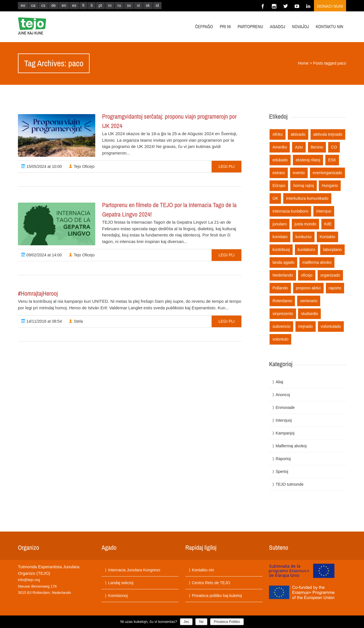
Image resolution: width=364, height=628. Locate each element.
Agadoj (278, 26)
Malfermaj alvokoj (291, 446)
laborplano (332, 250)
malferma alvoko (317, 262)
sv (129, 5)
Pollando (280, 288)
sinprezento (283, 314)
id (157, 5)
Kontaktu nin (329, 26)
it (92, 5)
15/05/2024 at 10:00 (42, 166)
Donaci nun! (330, 6)
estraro (279, 173)
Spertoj (282, 471)
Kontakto (327, 237)
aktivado (298, 134)
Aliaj (279, 382)
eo (23, 5)
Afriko (278, 134)
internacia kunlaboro (290, 211)
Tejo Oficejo (81, 166)
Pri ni (225, 26)
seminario (309, 301)
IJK (275, 198)
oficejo (307, 275)
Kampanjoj (285, 433)
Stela (76, 321)
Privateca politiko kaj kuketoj (217, 596)
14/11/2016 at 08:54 (42, 321)
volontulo (280, 339)
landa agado (283, 262)
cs (43, 5)
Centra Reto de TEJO (211, 583)
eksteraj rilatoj (308, 160)
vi (138, 5)
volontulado (331, 326)
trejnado (306, 326)
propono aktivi (308, 288)
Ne (201, 622)
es (74, 5)
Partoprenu (250, 26)
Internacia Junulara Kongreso (134, 570)
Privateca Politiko (227, 622)
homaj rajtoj (303, 186)
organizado (330, 275)
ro (110, 5)
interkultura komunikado (307, 198)
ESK (332, 160)
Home (303, 63)
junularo (280, 224)
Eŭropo (279, 186)
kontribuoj (281, 250)
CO (334, 147)
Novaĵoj (301, 26)
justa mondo (305, 224)
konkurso (304, 237)
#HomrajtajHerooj (38, 293)
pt (100, 5)
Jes (186, 622)
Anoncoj (283, 395)
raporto (335, 288)
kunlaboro (307, 250)
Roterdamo (282, 301)
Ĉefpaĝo (204, 26)
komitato (280, 237)
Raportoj (283, 459)
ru (119, 5)
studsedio (309, 314)
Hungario (330, 186)
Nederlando (283, 275)
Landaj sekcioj (121, 583)
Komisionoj (118, 596)
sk (148, 5)
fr (83, 5)
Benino (317, 147)
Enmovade (285, 407)
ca (33, 5)
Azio (299, 147)
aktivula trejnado (328, 134)
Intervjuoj (284, 420)
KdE (328, 224)
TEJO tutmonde (289, 484)
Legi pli (227, 166)
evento (299, 173)
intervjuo (324, 211)
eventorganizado (328, 173)
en (64, 5)
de (53, 5)
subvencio (281, 326)
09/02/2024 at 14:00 (42, 255)
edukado (280, 160)
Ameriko (280, 147)
